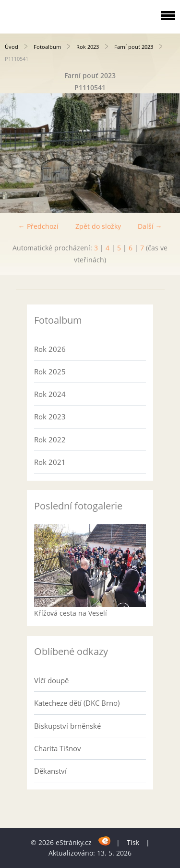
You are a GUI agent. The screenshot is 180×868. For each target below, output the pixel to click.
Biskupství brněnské (67, 726)
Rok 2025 (50, 372)
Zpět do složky (98, 226)
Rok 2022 (50, 440)
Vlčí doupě (51, 680)
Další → (150, 226)
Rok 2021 (50, 462)
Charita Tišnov (58, 748)
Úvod (12, 47)
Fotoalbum (47, 47)
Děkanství (50, 771)
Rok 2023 (88, 47)
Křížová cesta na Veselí (71, 613)
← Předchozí (38, 226)
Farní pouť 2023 (134, 47)
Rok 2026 (50, 349)
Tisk (133, 842)
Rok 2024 (50, 394)
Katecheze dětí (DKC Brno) (77, 703)
